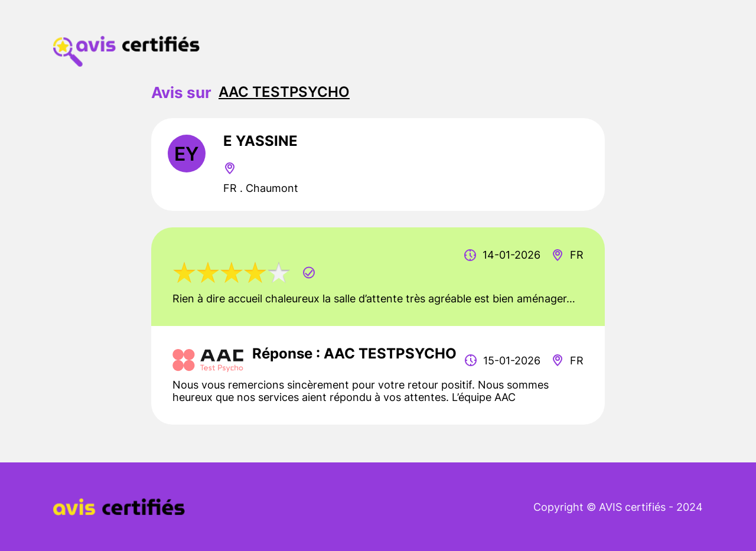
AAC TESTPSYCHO (284, 92)
